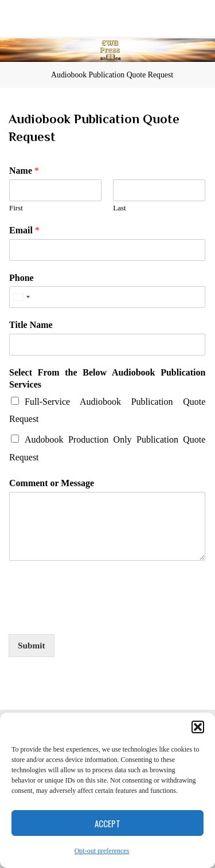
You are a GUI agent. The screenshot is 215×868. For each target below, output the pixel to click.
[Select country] (21, 297)
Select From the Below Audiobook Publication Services (107, 378)
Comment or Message (52, 483)
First (16, 208)
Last (120, 208)
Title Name (31, 325)
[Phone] (107, 297)
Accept (107, 823)
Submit (32, 645)
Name (24, 171)
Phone (21, 277)
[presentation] (96, 615)
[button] (198, 727)
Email (24, 230)
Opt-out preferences (102, 851)
